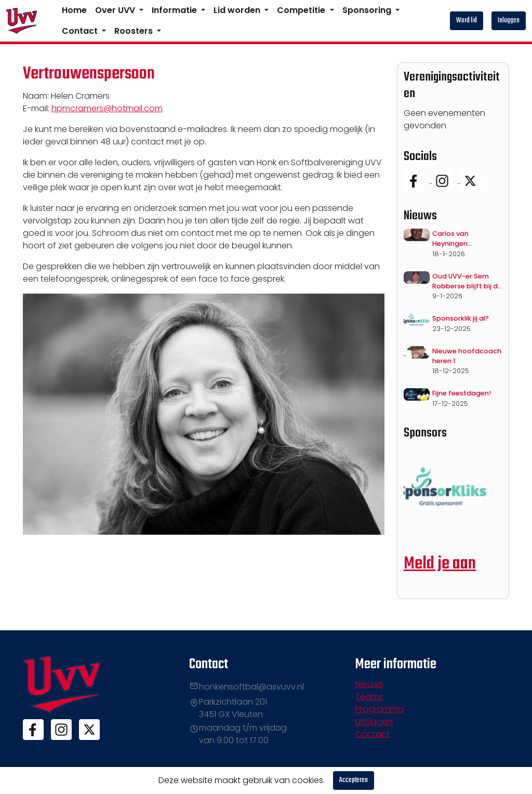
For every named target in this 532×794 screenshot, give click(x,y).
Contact (81, 31)
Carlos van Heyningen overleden (450, 239)
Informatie (175, 10)
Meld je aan (440, 564)
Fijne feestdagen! (462, 393)
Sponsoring (368, 10)
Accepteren (354, 780)
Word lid (467, 21)
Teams (369, 697)
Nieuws (369, 684)
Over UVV (116, 10)
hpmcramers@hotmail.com (107, 108)
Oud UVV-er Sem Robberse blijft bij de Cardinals (467, 281)
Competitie (302, 10)
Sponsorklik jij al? (461, 318)
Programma (380, 709)
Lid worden (238, 10)
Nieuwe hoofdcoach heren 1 (467, 356)
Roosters (135, 31)
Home (74, 10)
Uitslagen (374, 722)
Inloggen (509, 21)
